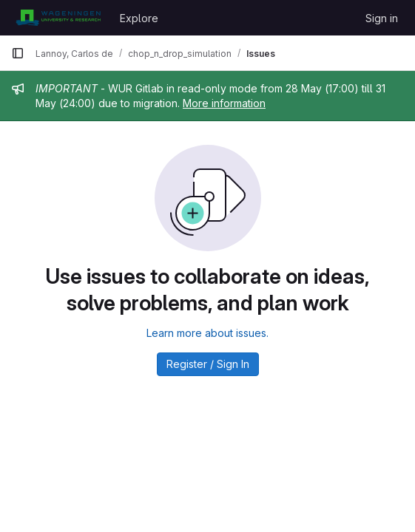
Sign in (382, 18)
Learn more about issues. (207, 333)
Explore (139, 18)
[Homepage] (58, 18)
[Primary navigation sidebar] (18, 53)
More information (224, 103)
